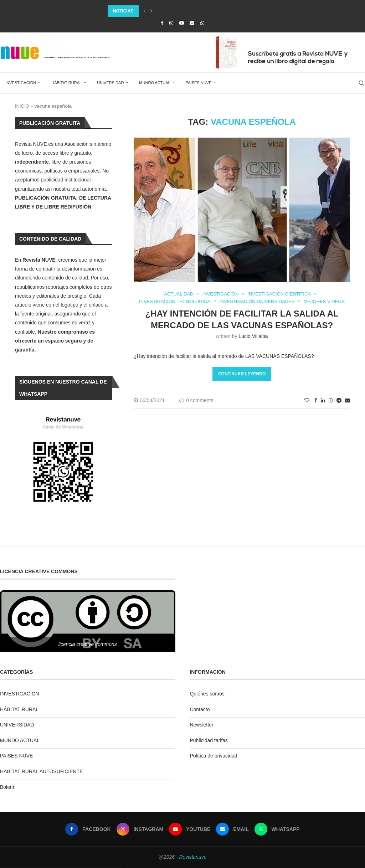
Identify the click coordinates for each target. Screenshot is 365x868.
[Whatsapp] (202, 23)
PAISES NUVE (199, 83)
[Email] (192, 23)
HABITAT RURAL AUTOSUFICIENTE (42, 771)
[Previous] (144, 11)
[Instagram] (171, 23)
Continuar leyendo (242, 374)
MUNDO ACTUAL (155, 83)
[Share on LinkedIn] (323, 400)
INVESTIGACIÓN (21, 83)
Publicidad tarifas (209, 740)
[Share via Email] (348, 400)
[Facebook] (162, 23)
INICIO (22, 106)
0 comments (196, 400)
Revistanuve (193, 857)
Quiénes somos (207, 694)
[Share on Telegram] (339, 400)
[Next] (151, 11)
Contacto (200, 709)
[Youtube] (182, 23)
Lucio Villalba (253, 336)
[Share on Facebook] (316, 400)
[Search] (361, 83)
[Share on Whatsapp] (331, 400)
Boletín (8, 787)
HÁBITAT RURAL (66, 83)
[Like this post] (307, 400)
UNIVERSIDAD (110, 83)
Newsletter (201, 725)
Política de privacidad (213, 756)
